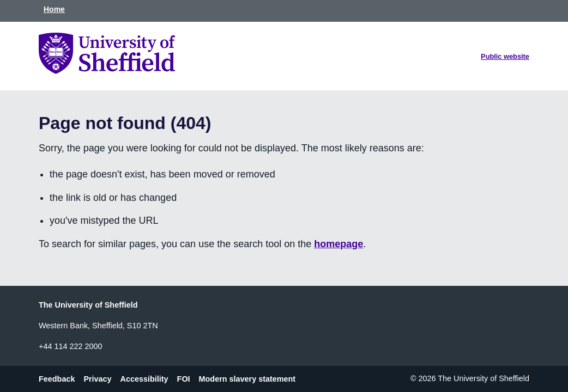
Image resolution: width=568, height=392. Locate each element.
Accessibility (144, 378)
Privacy (97, 378)
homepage (339, 244)
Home (54, 9)
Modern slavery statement (247, 378)
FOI (184, 378)
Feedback (57, 378)
